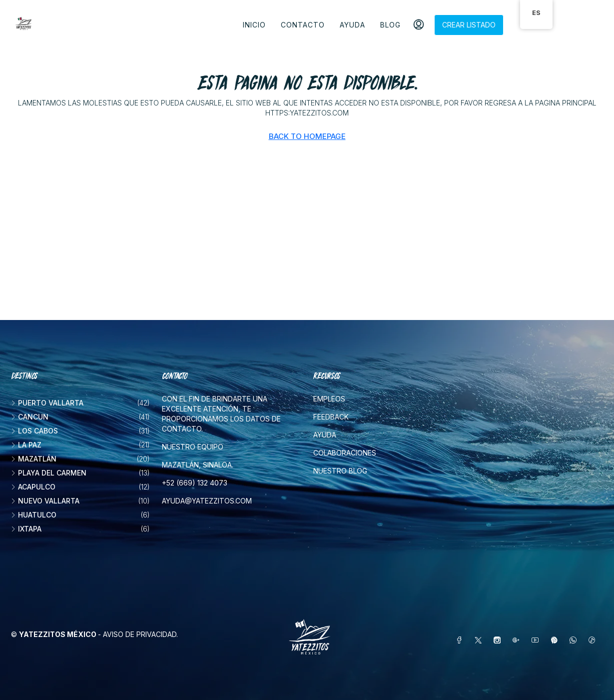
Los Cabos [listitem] (34, 431)
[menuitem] (419, 25)
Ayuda (352, 25)
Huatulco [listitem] (34, 515)
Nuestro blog (340, 471)
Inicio (254, 25)
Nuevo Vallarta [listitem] (45, 501)
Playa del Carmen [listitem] (49, 473)
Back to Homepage (307, 136)
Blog (390, 25)
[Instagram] (499, 640)
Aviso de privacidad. (140, 634)
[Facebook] (461, 640)
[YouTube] (537, 640)
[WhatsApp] (575, 640)
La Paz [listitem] (26, 445)
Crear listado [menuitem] (469, 25)
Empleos (329, 399)
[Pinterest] (556, 640)
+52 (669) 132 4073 (195, 483)
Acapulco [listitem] (33, 487)
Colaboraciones (345, 453)
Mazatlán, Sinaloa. (198, 465)
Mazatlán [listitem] (34, 459)
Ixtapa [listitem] (26, 529)
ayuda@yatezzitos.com (207, 501)
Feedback (331, 417)
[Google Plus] (518, 640)
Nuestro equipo (193, 447)
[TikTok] (594, 640)
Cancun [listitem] (30, 417)
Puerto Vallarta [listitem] (47, 403)
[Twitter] (480, 640)
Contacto (303, 25)
